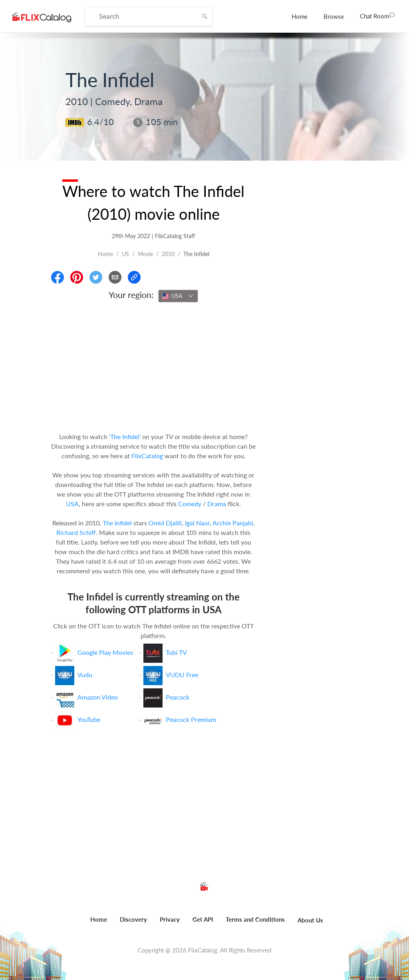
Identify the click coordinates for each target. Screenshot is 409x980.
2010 (168, 254)
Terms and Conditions (255, 919)
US (125, 254)
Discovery (133, 919)
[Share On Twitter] (96, 277)
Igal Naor (197, 523)
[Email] (115, 277)
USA (72, 504)
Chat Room (377, 16)
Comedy (190, 504)
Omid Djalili (165, 523)
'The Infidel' (125, 436)
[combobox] (178, 296)
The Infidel (117, 523)
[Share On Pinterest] (77, 277)
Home (300, 16)
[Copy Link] (134, 277)
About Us (310, 920)
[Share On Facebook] (58, 277)
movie (145, 254)
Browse (334, 16)
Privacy (170, 919)
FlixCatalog (147, 456)
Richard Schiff (76, 532)
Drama (217, 504)
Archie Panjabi (233, 523)
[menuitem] (300, 16)
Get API (203, 919)
